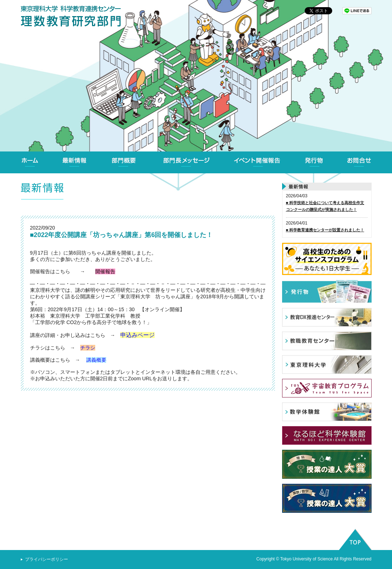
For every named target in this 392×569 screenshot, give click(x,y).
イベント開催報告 (257, 162)
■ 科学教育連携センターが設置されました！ (325, 230)
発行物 (314, 162)
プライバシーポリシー (47, 559)
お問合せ (359, 162)
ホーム (30, 162)
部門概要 (124, 162)
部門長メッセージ (186, 162)
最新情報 (74, 162)
